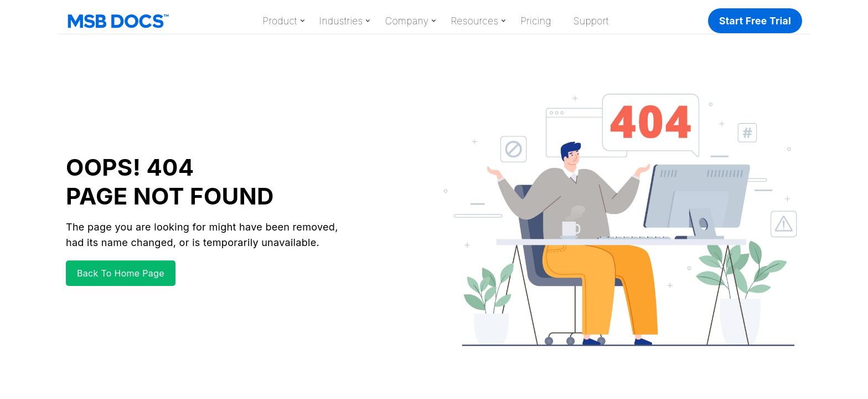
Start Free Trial (755, 21)
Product (280, 21)
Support (591, 21)
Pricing (536, 21)
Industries (341, 21)
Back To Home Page (121, 273)
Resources (474, 21)
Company (407, 21)
